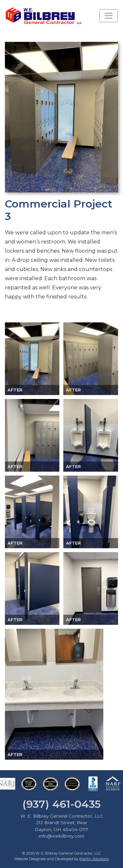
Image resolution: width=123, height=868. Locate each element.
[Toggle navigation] (109, 16)
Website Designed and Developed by (61, 859)
